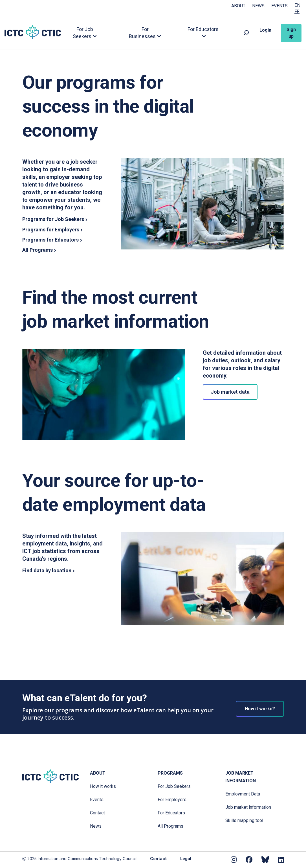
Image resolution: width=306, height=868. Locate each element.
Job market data (230, 392)
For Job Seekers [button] (83, 33)
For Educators (171, 813)
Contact (97, 813)
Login (265, 30)
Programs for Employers (51, 230)
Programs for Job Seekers (53, 219)
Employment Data (243, 794)
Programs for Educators (50, 240)
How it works (103, 786)
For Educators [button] (203, 29)
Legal (186, 859)
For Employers (172, 800)
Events (279, 6)
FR (297, 11)
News (258, 6)
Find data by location (47, 570)
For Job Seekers (174, 786)
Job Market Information (241, 777)
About (238, 6)
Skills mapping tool (244, 820)
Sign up (291, 33)
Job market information (248, 807)
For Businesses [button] (142, 33)
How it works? (260, 709)
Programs (170, 773)
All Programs (38, 250)
